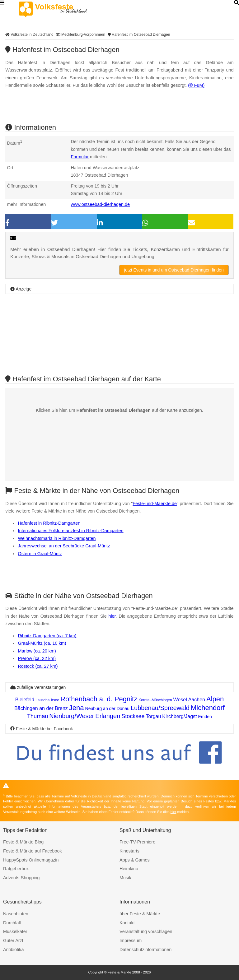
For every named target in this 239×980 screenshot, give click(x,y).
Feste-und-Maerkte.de (155, 504)
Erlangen (108, 716)
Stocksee (133, 716)
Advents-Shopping (21, 878)
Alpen (215, 699)
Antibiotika (13, 950)
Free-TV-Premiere (137, 842)
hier (112, 616)
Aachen (197, 700)
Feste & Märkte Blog (23, 842)
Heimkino (129, 869)
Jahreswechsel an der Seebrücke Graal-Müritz (64, 546)
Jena (77, 708)
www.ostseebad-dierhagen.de (100, 204)
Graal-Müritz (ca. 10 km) (42, 643)
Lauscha (42, 700)
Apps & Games (135, 860)
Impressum (131, 941)
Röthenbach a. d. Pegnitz (99, 699)
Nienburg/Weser (72, 716)
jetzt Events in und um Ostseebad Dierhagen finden (174, 270)
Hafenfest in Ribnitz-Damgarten (49, 523)
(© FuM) (196, 85)
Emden (205, 717)
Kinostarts (129, 851)
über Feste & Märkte (140, 914)
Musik (125, 878)
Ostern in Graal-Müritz (40, 554)
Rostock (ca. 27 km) (38, 666)
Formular (80, 157)
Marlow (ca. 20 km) (37, 651)
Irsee (55, 700)
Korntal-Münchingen (155, 700)
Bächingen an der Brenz (41, 708)
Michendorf (208, 708)
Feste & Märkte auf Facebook (33, 851)
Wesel (180, 700)
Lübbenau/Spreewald (160, 708)
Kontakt (127, 923)
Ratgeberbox (16, 869)
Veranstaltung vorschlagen (146, 931)
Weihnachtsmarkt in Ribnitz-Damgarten (57, 538)
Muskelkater (15, 931)
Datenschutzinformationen (145, 950)
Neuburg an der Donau (107, 708)
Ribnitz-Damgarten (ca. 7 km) (47, 636)
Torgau (153, 716)
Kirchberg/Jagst (179, 716)
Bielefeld (25, 700)
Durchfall (12, 923)
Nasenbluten (16, 914)
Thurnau (37, 716)
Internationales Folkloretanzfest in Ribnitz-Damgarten (70, 531)
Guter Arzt (13, 941)
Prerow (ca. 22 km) (37, 658)
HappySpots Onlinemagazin (31, 860)
